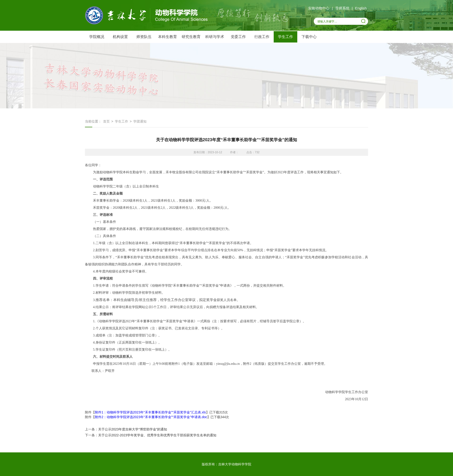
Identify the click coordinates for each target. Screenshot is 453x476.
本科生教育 (168, 37)
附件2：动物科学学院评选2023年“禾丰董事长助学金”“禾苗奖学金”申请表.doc (151, 417)
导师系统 (342, 8)
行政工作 (262, 37)
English (361, 8)
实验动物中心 (319, 8)
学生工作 (285, 37)
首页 (106, 121)
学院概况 (97, 37)
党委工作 (238, 37)
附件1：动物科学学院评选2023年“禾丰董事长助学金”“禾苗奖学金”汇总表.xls (150, 412)
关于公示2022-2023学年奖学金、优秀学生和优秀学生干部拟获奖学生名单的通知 (157, 435)
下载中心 (309, 37)
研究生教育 (191, 37)
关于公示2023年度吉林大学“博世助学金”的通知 (133, 429)
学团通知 (140, 121)
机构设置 (120, 37)
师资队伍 (144, 37)
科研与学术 (215, 37)
